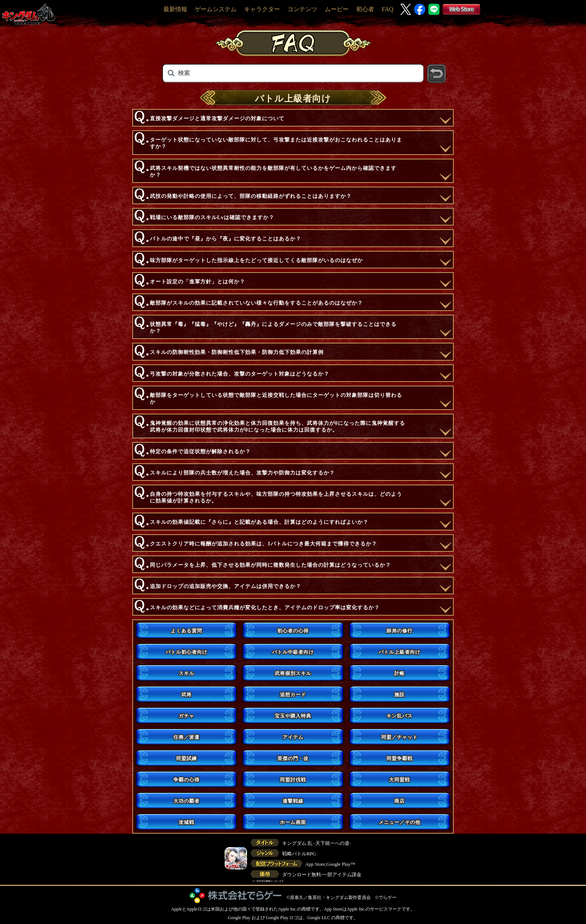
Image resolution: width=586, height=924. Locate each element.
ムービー (337, 9)
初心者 (365, 9)
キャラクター (262, 9)
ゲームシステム (216, 9)
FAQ (387, 9)
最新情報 (175, 9)
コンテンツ (302, 9)
